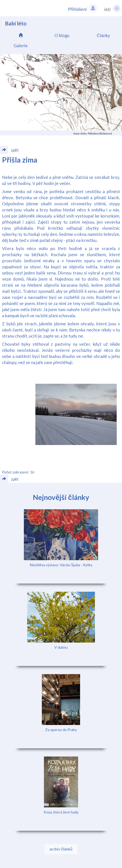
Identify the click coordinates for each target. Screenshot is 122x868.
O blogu (62, 35)
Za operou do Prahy (61, 730)
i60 (113, 8)
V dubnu (61, 647)
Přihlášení (82, 8)
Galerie (21, 45)
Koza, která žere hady (61, 812)
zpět (9, 479)
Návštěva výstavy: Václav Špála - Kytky (61, 565)
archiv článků (61, 849)
